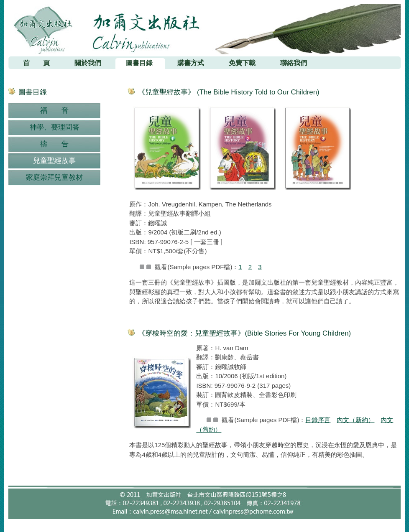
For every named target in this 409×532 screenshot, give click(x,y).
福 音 (54, 111)
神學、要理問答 (55, 127)
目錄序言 (318, 420)
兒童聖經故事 (54, 161)
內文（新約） (355, 420)
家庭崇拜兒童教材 (54, 177)
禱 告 (54, 144)
